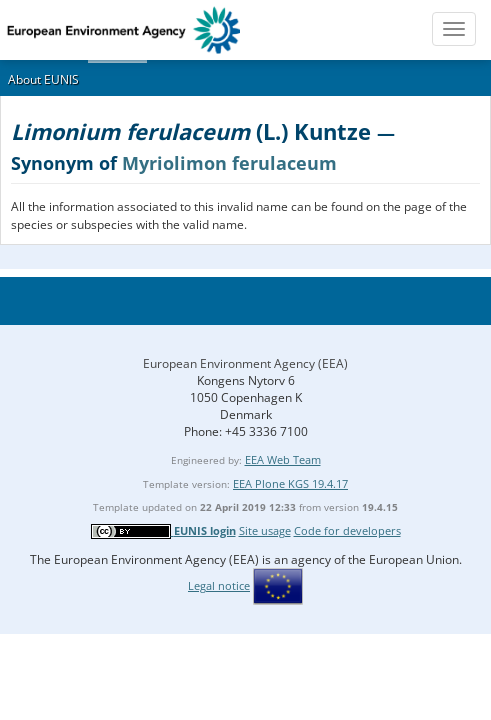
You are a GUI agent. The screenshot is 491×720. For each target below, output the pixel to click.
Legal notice (219, 585)
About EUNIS (43, 79)
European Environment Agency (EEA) (245, 363)
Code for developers (347, 530)
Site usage (265, 530)
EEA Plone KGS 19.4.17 (290, 483)
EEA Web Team (283, 459)
